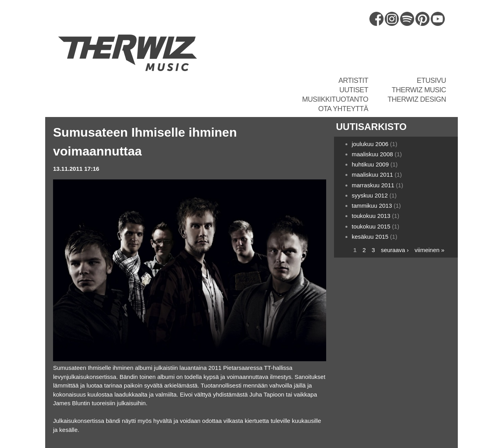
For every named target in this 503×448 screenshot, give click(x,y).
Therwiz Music (419, 90)
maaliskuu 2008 (372, 154)
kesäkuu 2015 (370, 237)
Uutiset (354, 90)
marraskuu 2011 (373, 185)
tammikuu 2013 (372, 206)
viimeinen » (430, 250)
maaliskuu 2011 (372, 175)
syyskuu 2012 (370, 195)
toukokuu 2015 (371, 226)
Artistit (353, 80)
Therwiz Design (417, 99)
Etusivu (431, 80)
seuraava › (395, 250)
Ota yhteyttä (343, 109)
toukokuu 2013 (371, 216)
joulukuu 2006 (370, 144)
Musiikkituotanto (335, 99)
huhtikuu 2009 (370, 164)
